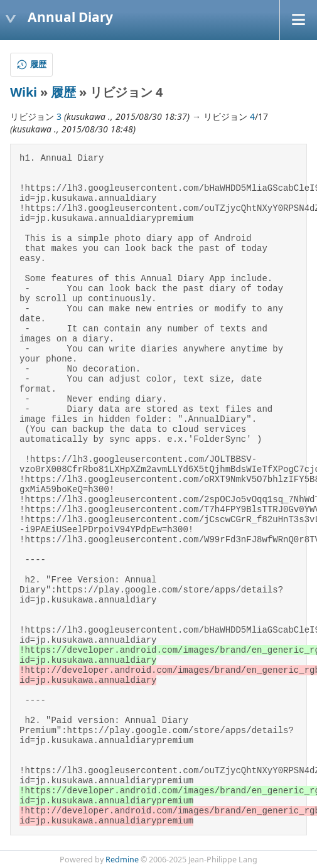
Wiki (24, 92)
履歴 (63, 92)
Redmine (122, 860)
